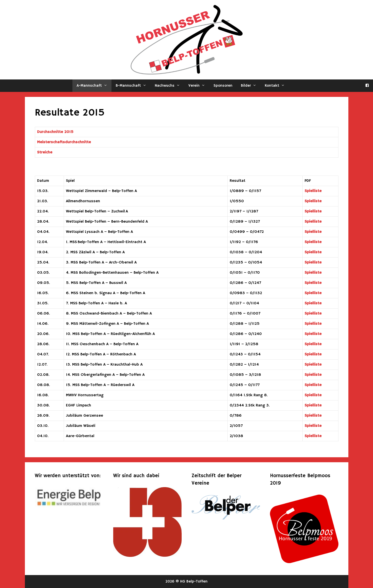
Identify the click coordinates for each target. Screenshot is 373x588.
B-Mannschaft (133, 86)
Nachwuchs (169, 86)
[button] (107, 86)
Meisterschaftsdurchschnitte (64, 142)
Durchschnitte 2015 (55, 132)
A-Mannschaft (94, 86)
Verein (199, 86)
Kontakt (277, 86)
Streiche (45, 152)
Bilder (251, 86)
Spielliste (313, 191)
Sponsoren (223, 86)
